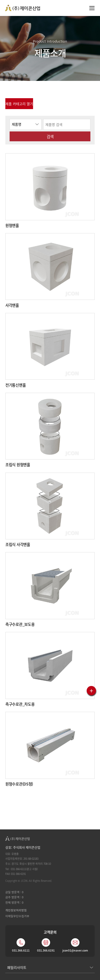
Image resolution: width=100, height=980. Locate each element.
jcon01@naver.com (75, 950)
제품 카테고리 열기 (19, 104)
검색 (50, 136)
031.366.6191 (46, 950)
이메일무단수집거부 (17, 916)
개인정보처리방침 (16, 910)
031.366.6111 (21, 950)
